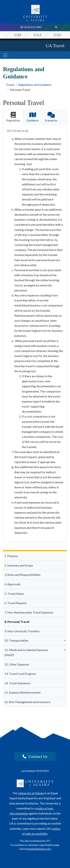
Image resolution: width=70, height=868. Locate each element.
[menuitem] (35, 556)
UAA (38, 35)
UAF (18, 35)
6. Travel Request (15, 603)
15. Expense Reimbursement (22, 692)
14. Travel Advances (17, 683)
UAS (57, 35)
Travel (10, 85)
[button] (65, 640)
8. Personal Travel (17, 622)
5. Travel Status (14, 594)
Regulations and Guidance (35, 85)
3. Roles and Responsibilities (22, 575)
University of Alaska (31, 793)
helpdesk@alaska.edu (39, 849)
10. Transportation (16, 640)
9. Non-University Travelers (22, 631)
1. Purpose (11, 556)
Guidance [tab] (33, 117)
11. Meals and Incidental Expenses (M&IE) (26, 652)
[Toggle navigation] (5, 55)
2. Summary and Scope (19, 565)
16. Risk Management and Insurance (27, 702)
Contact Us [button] (35, 756)
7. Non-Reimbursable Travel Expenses (29, 612)
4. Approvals (13, 584)
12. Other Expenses (17, 664)
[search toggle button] (56, 27)
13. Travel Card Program (20, 674)
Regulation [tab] (13, 117)
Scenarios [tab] (51, 117)
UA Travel (55, 46)
